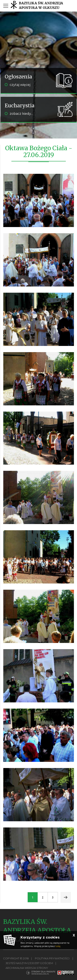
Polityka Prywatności (52, 958)
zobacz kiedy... (19, 114)
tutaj (58, 946)
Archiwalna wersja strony (27, 968)
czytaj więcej (18, 85)
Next (66, 897)
